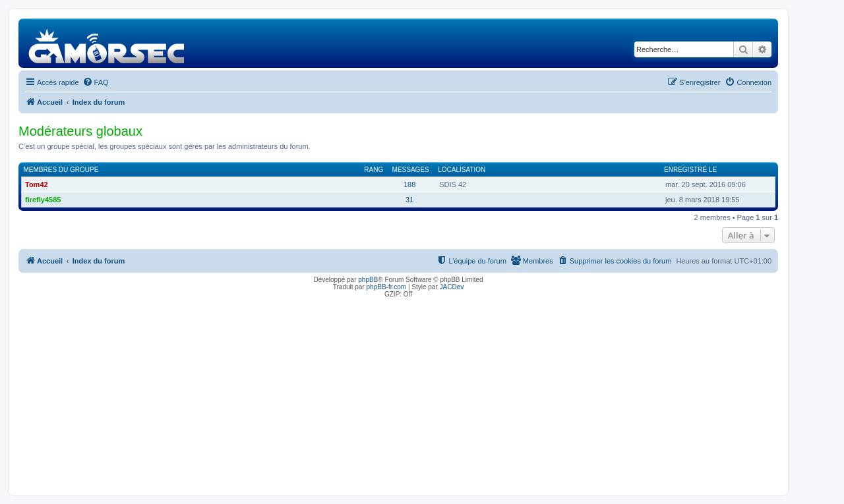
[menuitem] (96, 82)
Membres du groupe (61, 170)
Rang (374, 170)
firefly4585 (43, 200)
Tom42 (37, 184)
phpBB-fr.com (387, 287)
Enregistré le (690, 170)
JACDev (452, 287)
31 (409, 200)
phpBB (368, 280)
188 (409, 184)
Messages (411, 170)
